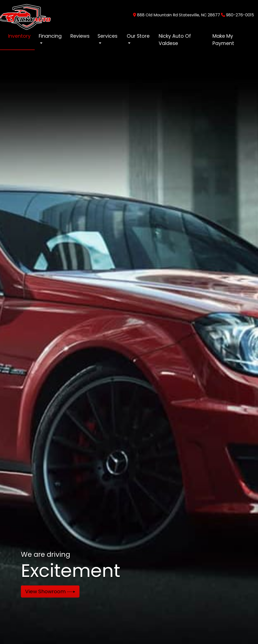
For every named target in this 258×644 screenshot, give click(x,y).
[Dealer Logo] (25, 15)
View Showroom (50, 591)
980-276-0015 (240, 15)
